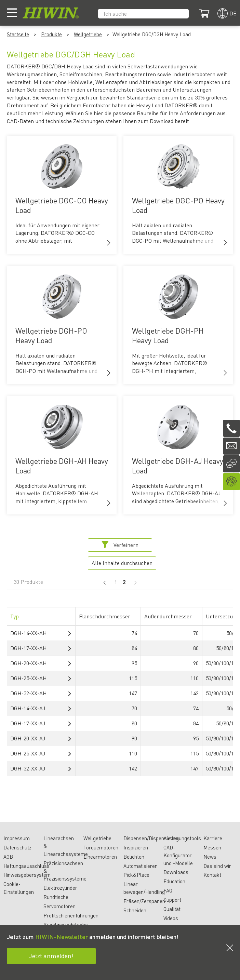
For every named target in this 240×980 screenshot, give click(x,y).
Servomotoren (59, 906)
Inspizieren (136, 847)
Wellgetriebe (88, 34)
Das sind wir (217, 866)
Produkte (51, 34)
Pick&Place (136, 875)
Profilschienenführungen (71, 915)
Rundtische (56, 897)
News (210, 857)
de (233, 13)
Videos (171, 918)
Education (174, 881)
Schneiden (135, 910)
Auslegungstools (182, 838)
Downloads (176, 872)
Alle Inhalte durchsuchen (122, 563)
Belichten (134, 857)
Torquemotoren (101, 847)
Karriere (213, 838)
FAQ (168, 890)
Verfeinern (120, 545)
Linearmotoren (100, 857)
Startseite (18, 34)
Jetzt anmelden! (51, 956)
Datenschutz (17, 847)
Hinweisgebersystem (27, 875)
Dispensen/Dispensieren (151, 838)
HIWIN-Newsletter (62, 936)
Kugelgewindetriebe (66, 925)
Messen (212, 847)
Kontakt (212, 875)
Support (172, 900)
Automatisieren (141, 866)
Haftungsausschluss (26, 866)
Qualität (172, 909)
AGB (8, 857)
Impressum (17, 838)
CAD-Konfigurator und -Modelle (178, 855)
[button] (109, 243)
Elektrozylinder (60, 888)
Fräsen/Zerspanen (144, 901)
